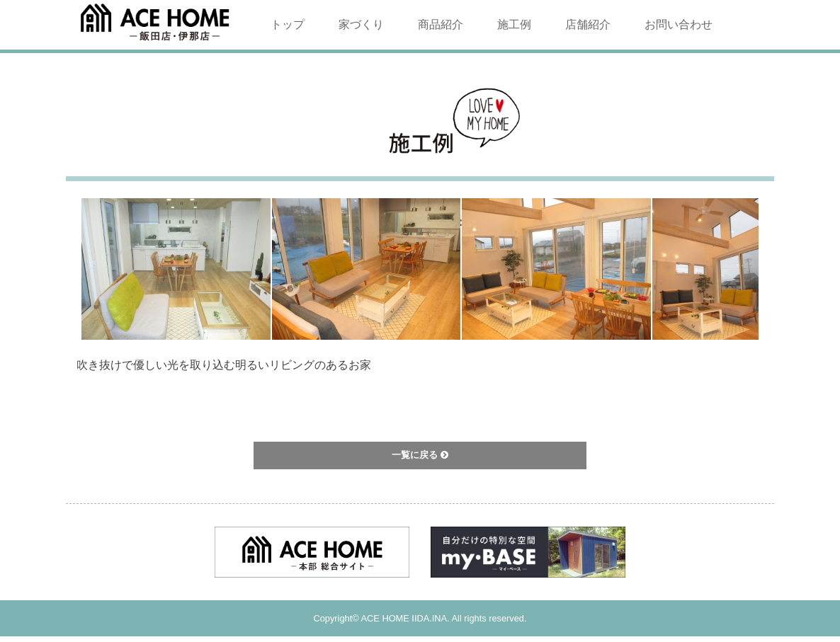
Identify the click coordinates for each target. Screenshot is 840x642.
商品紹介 (441, 24)
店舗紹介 (588, 24)
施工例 (514, 24)
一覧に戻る (420, 455)
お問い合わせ (679, 24)
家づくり (361, 24)
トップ (288, 24)
